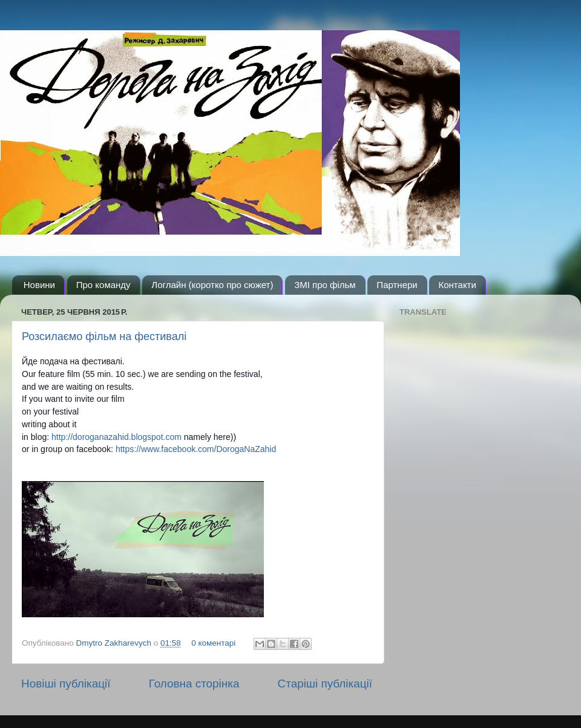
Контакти (457, 285)
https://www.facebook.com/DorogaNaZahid (196, 449)
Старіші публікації (325, 684)
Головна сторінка (194, 684)
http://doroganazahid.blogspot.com (117, 437)
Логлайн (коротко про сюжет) (212, 285)
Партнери (397, 285)
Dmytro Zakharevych (115, 643)
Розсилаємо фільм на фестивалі (104, 336)
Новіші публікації (66, 684)
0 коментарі (213, 643)
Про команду (103, 285)
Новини (39, 285)
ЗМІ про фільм (325, 285)
